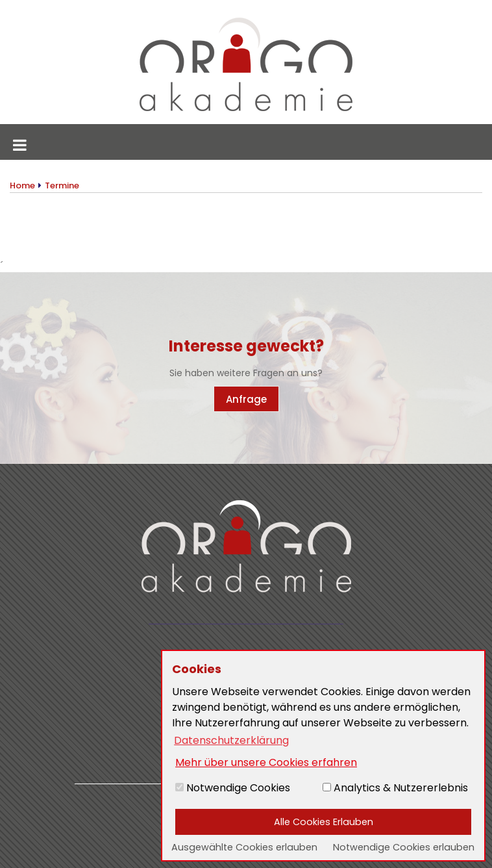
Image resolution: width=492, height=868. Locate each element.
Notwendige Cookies (233, 788)
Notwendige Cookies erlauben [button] (404, 847)
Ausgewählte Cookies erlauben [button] (244, 847)
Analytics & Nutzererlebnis (395, 788)
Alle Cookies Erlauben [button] (324, 822)
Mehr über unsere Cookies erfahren (266, 762)
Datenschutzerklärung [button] (231, 740)
